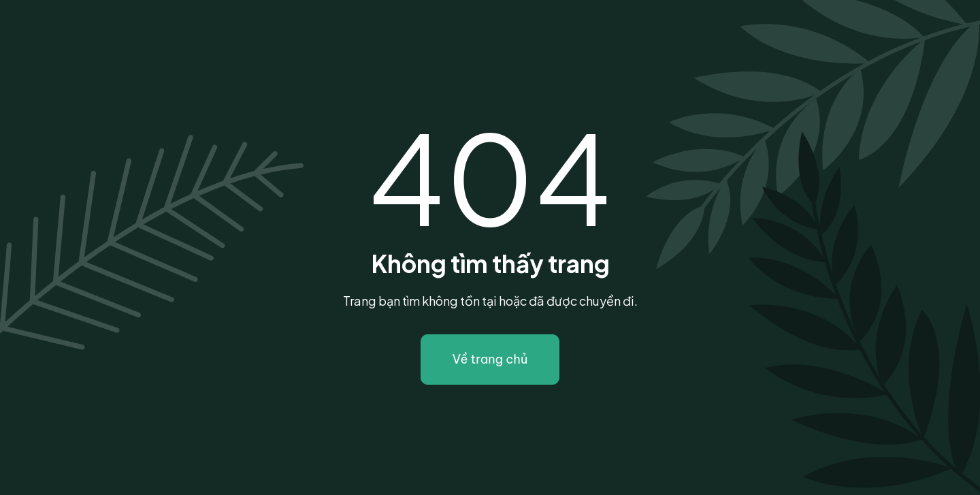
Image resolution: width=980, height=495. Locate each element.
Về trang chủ (490, 359)
